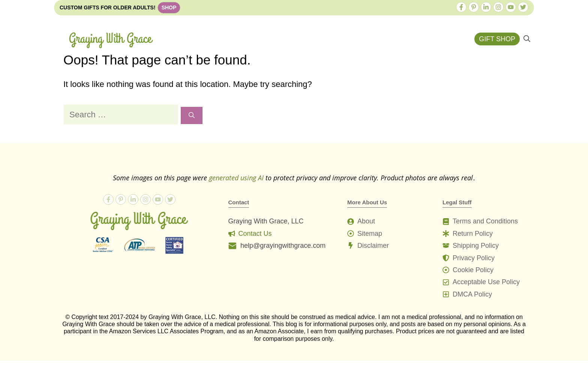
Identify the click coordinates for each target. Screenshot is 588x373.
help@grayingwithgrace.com (283, 246)
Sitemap (370, 234)
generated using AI (236, 178)
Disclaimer (373, 246)
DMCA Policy (472, 294)
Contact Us (255, 234)
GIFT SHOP (497, 39)
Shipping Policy (476, 246)
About (366, 221)
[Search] (192, 115)
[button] (527, 39)
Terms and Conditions (485, 221)
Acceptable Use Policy (486, 282)
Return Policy (473, 234)
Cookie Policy (473, 270)
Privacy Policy (474, 258)
